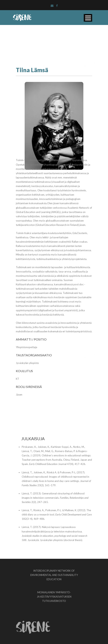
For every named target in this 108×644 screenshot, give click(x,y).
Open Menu (88, 18)
